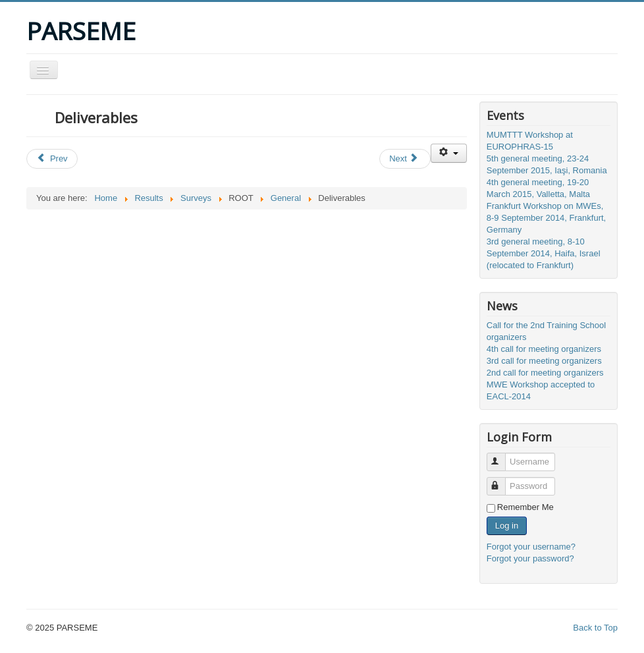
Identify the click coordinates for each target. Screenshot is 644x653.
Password (502, 481)
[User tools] (449, 153)
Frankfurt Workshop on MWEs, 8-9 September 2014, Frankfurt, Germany (546, 218)
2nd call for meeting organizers (545, 373)
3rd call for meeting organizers (544, 361)
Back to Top (595, 628)
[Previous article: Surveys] (52, 159)
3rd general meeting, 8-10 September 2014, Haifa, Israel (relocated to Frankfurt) (544, 253)
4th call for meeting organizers (544, 349)
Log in (507, 525)
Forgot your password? (530, 558)
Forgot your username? (531, 547)
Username (502, 456)
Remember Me (525, 507)
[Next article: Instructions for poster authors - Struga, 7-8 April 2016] (405, 159)
